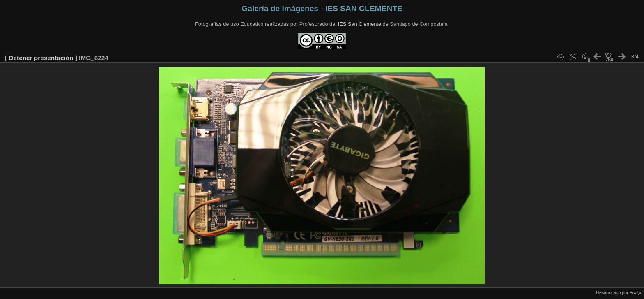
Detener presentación (41, 58)
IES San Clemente (360, 24)
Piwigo (636, 292)
